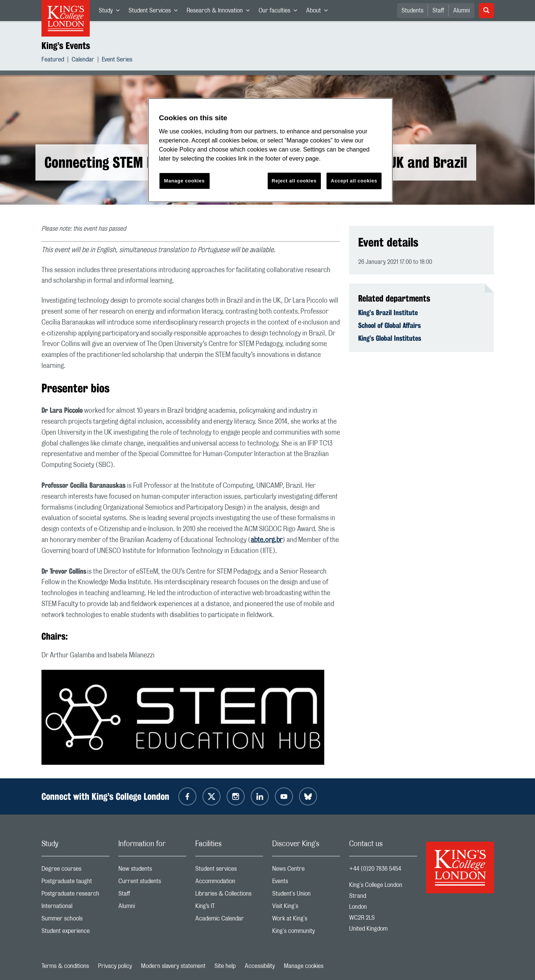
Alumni (461, 11)
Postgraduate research (75, 895)
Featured (53, 60)
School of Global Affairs (389, 325)
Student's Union (306, 895)
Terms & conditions (65, 966)
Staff (438, 11)
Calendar (83, 60)
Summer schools (75, 920)
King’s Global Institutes (390, 338)
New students (152, 871)
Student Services (155, 12)
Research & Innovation (220, 12)
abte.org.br (267, 540)
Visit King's (306, 908)
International (75, 908)
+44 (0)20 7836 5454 (375, 869)
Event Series (117, 60)
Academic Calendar (229, 920)
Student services (229, 871)
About (319, 12)
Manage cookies (304, 966)
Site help (225, 966)
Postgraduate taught (75, 883)
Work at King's (306, 920)
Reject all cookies (294, 181)
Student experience (75, 933)
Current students (152, 883)
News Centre (306, 871)
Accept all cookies (354, 181)
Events (306, 883)
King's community (306, 933)
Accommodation (229, 883)
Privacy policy (115, 966)
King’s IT (229, 908)
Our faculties (280, 12)
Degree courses (75, 871)
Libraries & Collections (229, 895)
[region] (270, 150)
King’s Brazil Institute (388, 312)
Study (111, 12)
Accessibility (260, 966)
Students (412, 11)
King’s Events (66, 46)
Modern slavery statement (173, 966)
